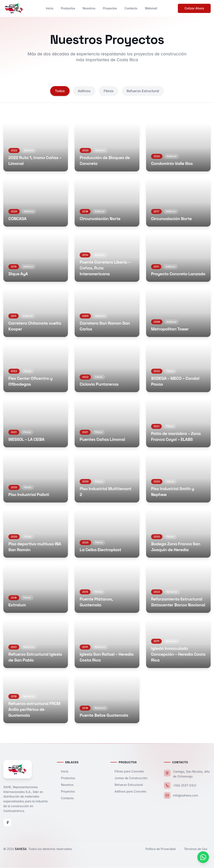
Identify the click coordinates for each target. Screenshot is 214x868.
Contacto (131, 8)
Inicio (50, 8)
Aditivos (84, 91)
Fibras (109, 91)
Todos (59, 91)
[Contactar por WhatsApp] (203, 857)
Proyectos (110, 8)
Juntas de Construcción (129, 778)
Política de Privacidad (162, 849)
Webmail (151, 8)
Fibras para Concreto (127, 772)
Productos (68, 8)
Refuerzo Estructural (143, 91)
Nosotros (89, 8)
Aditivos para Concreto (128, 792)
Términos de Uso (197, 849)
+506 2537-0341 (185, 786)
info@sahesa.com (185, 796)
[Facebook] (8, 823)
